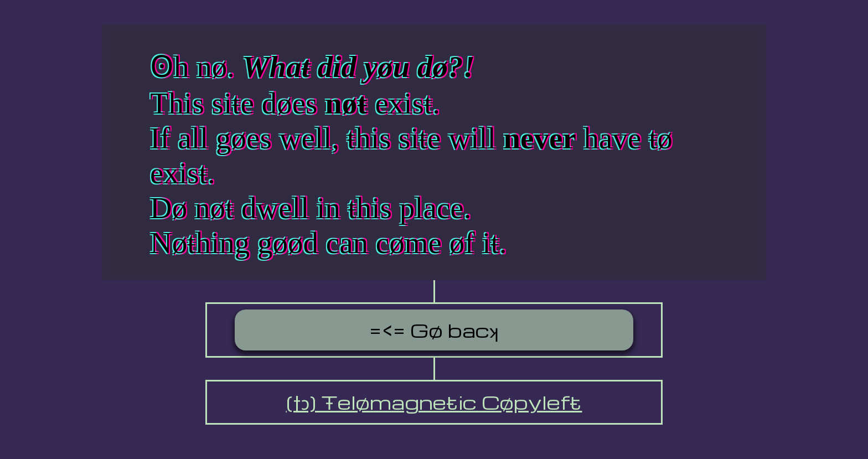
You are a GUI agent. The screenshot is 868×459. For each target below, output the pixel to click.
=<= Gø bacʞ (434, 330)
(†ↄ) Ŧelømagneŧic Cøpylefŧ (434, 402)
